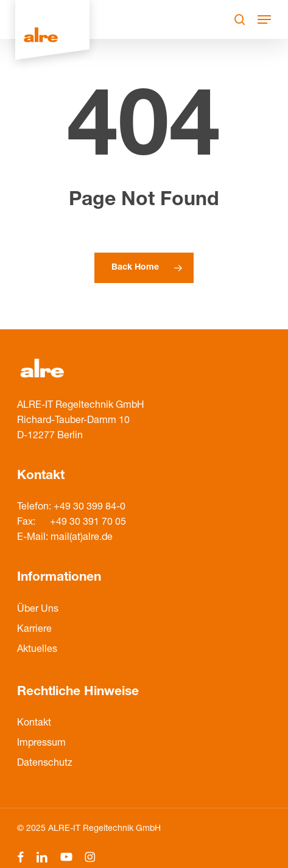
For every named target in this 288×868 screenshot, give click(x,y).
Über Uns (38, 610)
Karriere (34, 630)
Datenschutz (45, 764)
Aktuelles (37, 650)
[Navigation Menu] (264, 19)
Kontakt (34, 724)
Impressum (41, 744)
